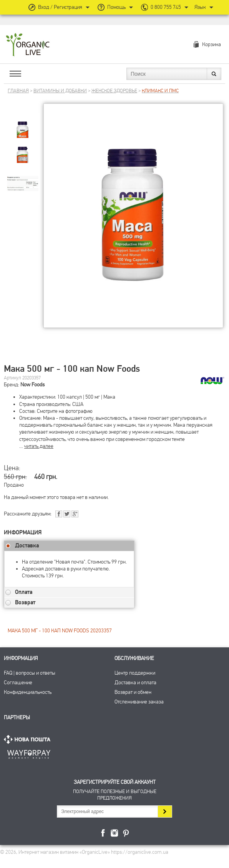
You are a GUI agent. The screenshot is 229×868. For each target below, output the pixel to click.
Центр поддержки (135, 673)
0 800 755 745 (166, 7)
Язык (200, 7)
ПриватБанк (29, 753)
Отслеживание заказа (139, 702)
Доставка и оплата (135, 683)
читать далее (39, 446)
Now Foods (32, 385)
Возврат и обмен (133, 692)
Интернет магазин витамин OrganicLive (28, 45)
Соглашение (18, 683)
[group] (23, 124)
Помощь (116, 7)
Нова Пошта (29, 739)
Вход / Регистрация (60, 7)
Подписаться (165, 811)
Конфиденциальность (28, 692)
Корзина (212, 44)
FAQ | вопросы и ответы (30, 673)
